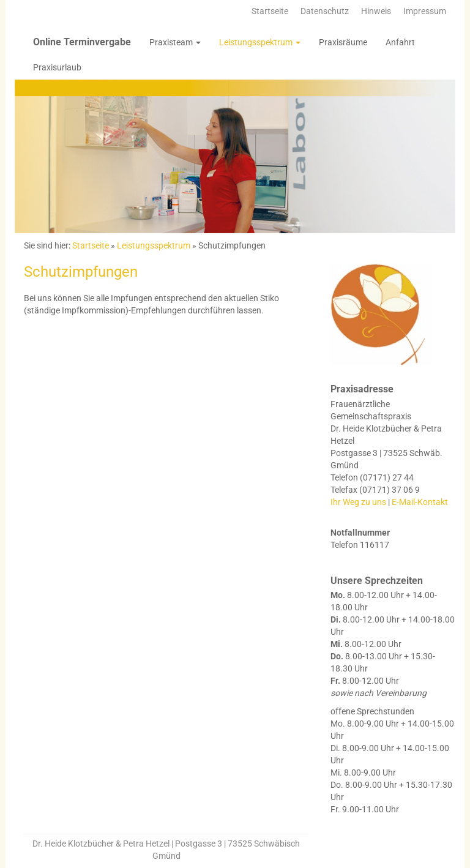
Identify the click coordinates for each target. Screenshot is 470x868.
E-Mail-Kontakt (420, 502)
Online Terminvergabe (82, 42)
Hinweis (376, 11)
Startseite (270, 11)
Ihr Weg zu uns (358, 502)
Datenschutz (325, 11)
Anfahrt (400, 42)
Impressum (425, 11)
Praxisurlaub (57, 67)
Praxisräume (343, 42)
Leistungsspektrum (260, 42)
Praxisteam (175, 42)
